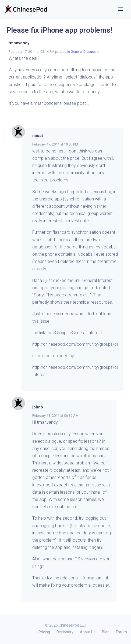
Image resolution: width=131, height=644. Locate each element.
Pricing (44, 632)
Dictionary (65, 632)
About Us (88, 632)
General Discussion (86, 52)
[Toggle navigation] (121, 9)
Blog (106, 632)
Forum (121, 632)
